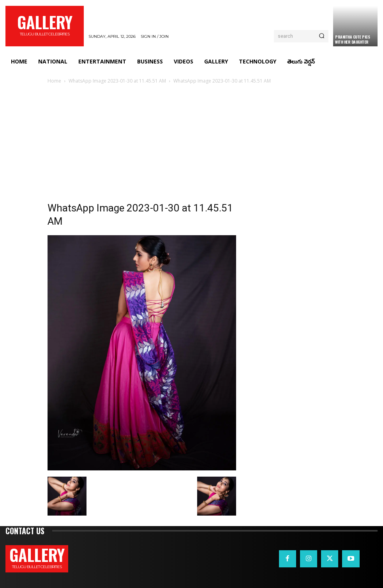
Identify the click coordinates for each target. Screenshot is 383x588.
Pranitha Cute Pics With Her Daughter (352, 39)
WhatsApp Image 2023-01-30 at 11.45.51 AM (117, 81)
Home (54, 81)
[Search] (322, 36)
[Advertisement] (192, 144)
